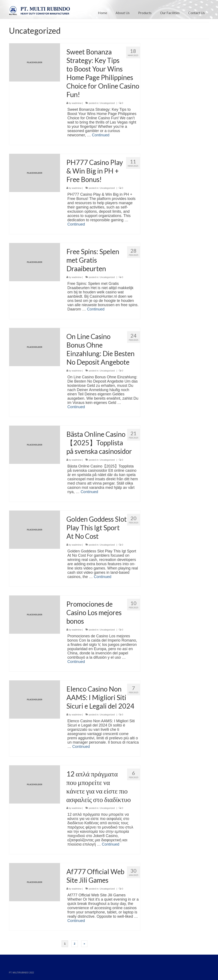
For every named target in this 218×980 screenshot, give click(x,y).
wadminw (77, 103)
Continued (101, 135)
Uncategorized (107, 103)
